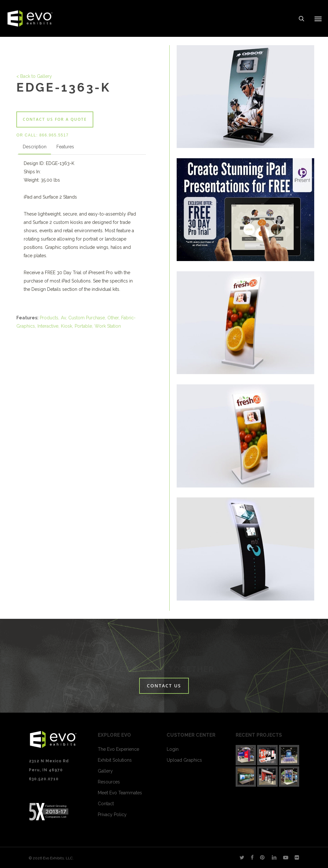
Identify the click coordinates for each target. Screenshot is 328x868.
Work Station (108, 326)
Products (49, 318)
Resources (109, 782)
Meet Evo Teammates (120, 793)
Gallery (105, 771)
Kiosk (67, 326)
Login (173, 749)
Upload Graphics (184, 760)
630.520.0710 (44, 779)
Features (65, 147)
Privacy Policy (112, 815)
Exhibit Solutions (115, 760)
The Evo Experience (118, 749)
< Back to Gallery (34, 76)
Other (113, 318)
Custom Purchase (87, 318)
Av (63, 318)
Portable (83, 326)
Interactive (48, 326)
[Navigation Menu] (318, 19)
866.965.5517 (54, 135)
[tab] (35, 148)
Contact (106, 804)
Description (35, 147)
